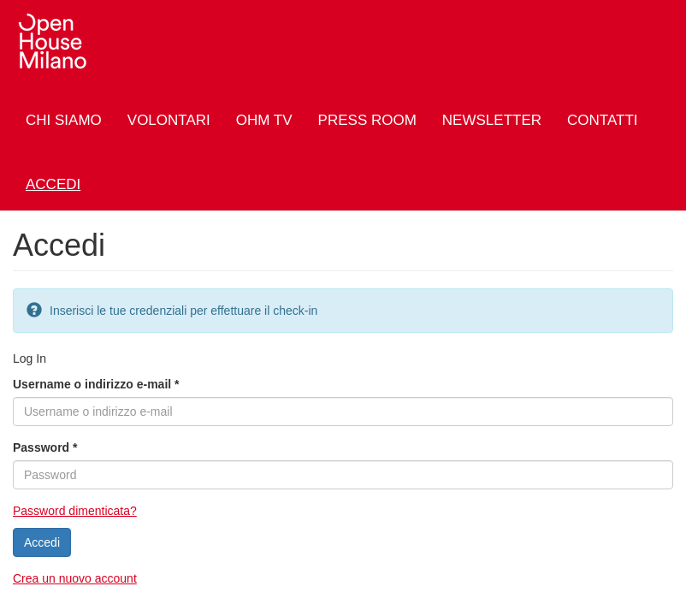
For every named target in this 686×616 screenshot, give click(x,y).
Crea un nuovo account (75, 578)
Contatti (602, 120)
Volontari (169, 120)
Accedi (53, 184)
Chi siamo (64, 120)
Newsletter (492, 120)
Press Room (367, 120)
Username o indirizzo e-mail (96, 384)
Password (45, 447)
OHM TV (264, 120)
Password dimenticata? (75, 511)
